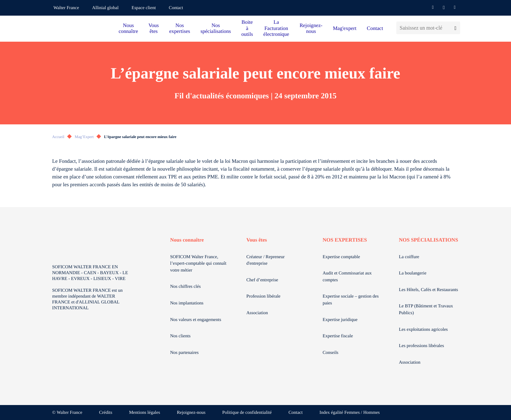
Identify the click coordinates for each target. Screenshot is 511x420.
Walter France (66, 8)
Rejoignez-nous (311, 28)
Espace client (144, 8)
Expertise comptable (341, 257)
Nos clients (180, 336)
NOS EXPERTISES (345, 240)
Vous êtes (154, 28)
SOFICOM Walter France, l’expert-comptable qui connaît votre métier (198, 264)
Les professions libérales (421, 346)
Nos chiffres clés (185, 287)
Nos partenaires (184, 353)
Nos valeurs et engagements (196, 320)
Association (257, 313)
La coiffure (409, 257)
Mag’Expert (84, 137)
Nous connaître (128, 28)
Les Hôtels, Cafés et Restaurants (429, 290)
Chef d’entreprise (262, 280)
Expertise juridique (340, 320)
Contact (176, 8)
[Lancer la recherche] (455, 28)
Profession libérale (263, 296)
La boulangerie (413, 273)
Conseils (330, 353)
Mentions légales (145, 413)
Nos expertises (180, 28)
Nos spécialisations (216, 28)
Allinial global (105, 8)
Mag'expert (344, 28)
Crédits (106, 413)
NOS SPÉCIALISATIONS (429, 240)
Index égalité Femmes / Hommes (350, 413)
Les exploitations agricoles (423, 330)
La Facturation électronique (276, 28)
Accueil (58, 137)
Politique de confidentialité (247, 413)
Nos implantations (187, 303)
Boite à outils (247, 28)
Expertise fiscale (338, 336)
